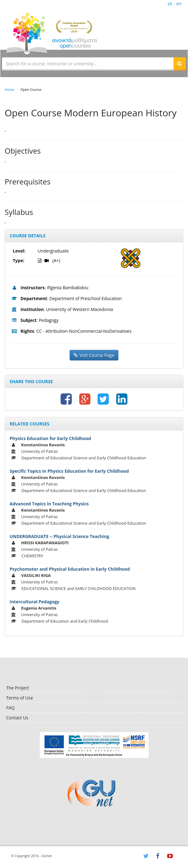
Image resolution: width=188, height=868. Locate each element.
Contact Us (17, 718)
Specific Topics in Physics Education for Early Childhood (69, 471)
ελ (170, 4)
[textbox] (88, 63)
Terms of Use (20, 698)
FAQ (10, 708)
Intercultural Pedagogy (34, 602)
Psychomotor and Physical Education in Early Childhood (70, 569)
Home (9, 89)
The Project (18, 688)
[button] (180, 63)
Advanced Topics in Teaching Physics (49, 504)
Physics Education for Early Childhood (50, 438)
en (179, 4)
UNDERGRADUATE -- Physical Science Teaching (59, 536)
